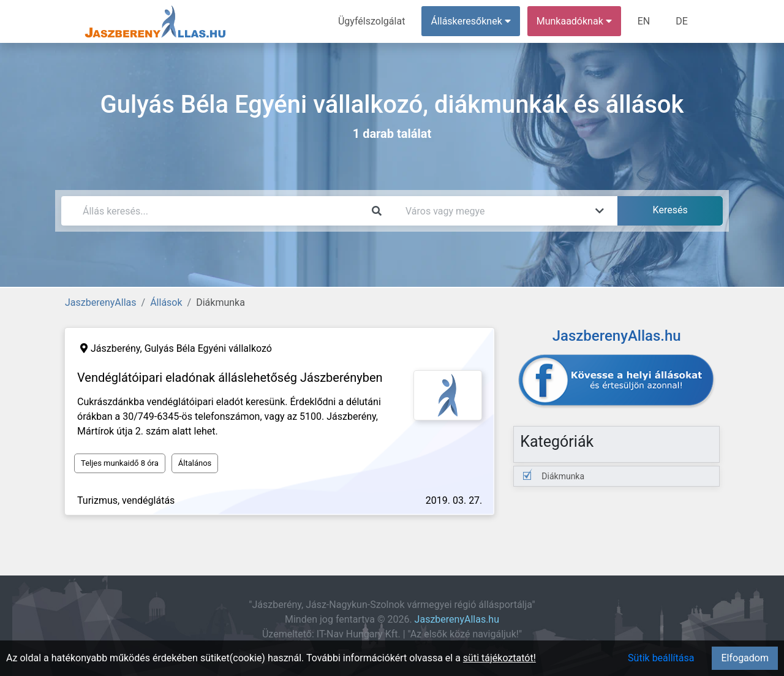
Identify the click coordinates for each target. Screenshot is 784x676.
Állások (166, 302)
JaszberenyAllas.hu (457, 619)
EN (644, 21)
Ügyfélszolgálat (371, 21)
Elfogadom (745, 658)
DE (682, 21)
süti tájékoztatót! (499, 658)
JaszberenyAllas (101, 302)
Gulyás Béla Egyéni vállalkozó (208, 348)
